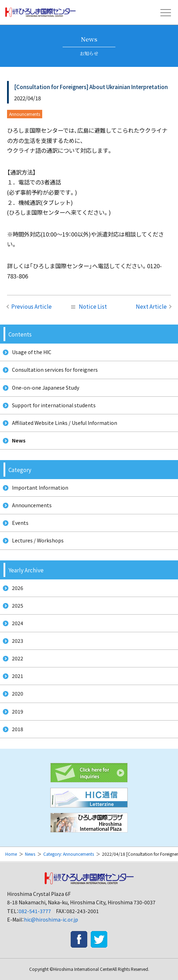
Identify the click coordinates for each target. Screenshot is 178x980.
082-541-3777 (35, 911)
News (19, 440)
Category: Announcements (69, 854)
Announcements (32, 505)
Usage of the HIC (32, 352)
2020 (18, 693)
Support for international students (54, 405)
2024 (18, 623)
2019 (18, 711)
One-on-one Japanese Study (46, 388)
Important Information (40, 488)
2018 (18, 729)
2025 (18, 605)
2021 (18, 676)
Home (11, 854)
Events (20, 523)
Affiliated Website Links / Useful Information (65, 423)
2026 (18, 588)
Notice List (89, 306)
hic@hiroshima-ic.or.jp (51, 919)
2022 (18, 658)
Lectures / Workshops (38, 540)
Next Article (151, 306)
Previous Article (31, 306)
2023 (18, 641)
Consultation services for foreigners (55, 370)
